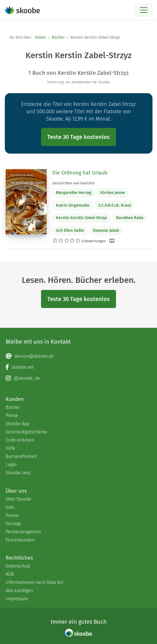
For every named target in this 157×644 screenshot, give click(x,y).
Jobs (10, 507)
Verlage (13, 524)
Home (40, 37)
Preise (12, 415)
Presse (12, 515)
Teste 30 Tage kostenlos (78, 137)
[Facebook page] (78, 367)
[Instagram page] (78, 378)
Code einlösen (20, 440)
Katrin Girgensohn (73, 205)
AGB (10, 574)
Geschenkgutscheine (26, 432)
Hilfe (10, 448)
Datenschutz (18, 566)
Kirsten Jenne (113, 193)
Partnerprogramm (23, 532)
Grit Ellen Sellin (70, 231)
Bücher (58, 37)
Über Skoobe (19, 499)
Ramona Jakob (106, 231)
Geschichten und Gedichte (74, 183)
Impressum (17, 599)
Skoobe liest (18, 473)
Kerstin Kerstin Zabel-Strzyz (81, 218)
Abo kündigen (19, 590)
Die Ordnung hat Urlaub (80, 173)
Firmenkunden (20, 540)
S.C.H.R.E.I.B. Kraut (115, 205)
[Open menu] (144, 10)
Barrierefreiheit (21, 456)
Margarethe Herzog (74, 193)
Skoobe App (18, 424)
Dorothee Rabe (130, 218)
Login (11, 465)
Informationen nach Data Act (35, 582)
